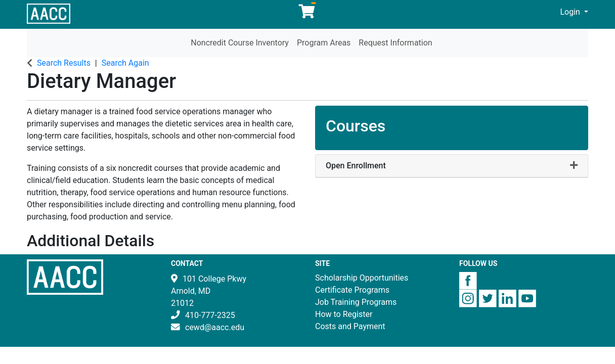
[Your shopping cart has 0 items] (308, 14)
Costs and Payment (350, 326)
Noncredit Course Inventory (240, 43)
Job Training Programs (356, 302)
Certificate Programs (352, 290)
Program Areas (324, 43)
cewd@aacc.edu (215, 327)
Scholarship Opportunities (362, 278)
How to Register (344, 314)
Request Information (395, 43)
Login (571, 12)
